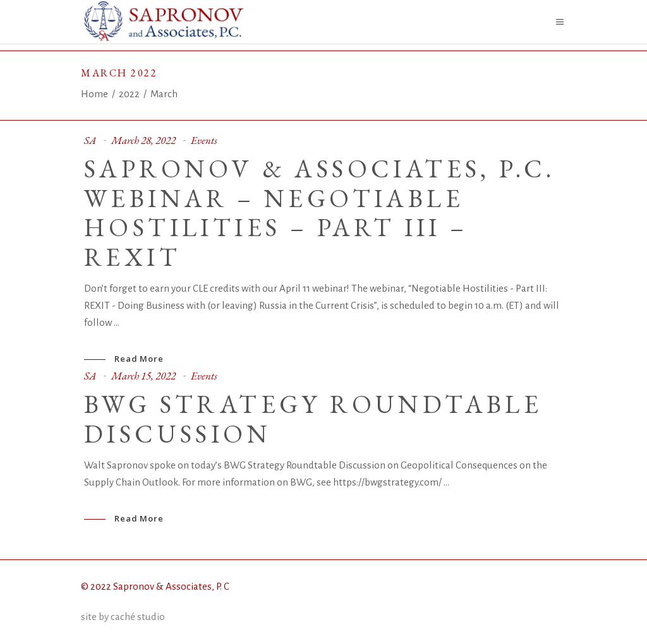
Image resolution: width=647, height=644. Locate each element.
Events (204, 140)
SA (90, 140)
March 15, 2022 (143, 376)
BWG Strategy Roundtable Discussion (313, 419)
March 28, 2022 (143, 140)
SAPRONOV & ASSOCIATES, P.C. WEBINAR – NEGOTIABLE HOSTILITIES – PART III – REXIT (320, 213)
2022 (129, 94)
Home (94, 94)
